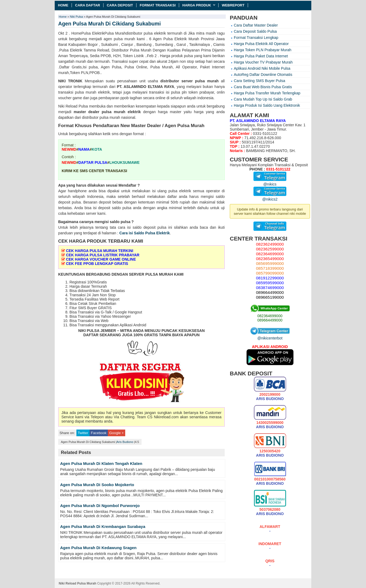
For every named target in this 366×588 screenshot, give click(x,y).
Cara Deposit (120, 5)
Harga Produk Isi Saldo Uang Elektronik (267, 105)
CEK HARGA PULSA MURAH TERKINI (100, 251)
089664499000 (270, 320)
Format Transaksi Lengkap (256, 38)
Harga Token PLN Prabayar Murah (263, 50)
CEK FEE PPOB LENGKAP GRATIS (97, 264)
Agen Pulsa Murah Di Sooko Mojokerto (97, 485)
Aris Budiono (125, 442)
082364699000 (270, 316)
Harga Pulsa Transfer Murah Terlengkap (267, 93)
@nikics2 (270, 197)
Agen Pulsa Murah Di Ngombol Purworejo (100, 506)
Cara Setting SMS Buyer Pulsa (259, 81)
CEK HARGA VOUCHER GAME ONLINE (101, 259)
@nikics (270, 182)
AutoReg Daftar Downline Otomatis (263, 75)
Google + (116, 433)
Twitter (83, 433)
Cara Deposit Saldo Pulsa (255, 31)
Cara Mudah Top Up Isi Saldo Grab (263, 99)
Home (63, 5)
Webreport (233, 5)
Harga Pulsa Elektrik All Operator (261, 44)
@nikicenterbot (270, 336)
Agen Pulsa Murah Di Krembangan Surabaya (103, 526)
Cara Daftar (88, 5)
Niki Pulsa (77, 17)
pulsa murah (207, 81)
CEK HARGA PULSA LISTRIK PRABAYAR (103, 255)
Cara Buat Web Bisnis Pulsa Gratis (263, 87)
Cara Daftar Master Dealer (256, 25)
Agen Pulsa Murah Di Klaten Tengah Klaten (101, 463)
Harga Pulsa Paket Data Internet (261, 56)
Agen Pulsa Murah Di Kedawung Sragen (98, 548)
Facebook (99, 433)
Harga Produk (197, 5)
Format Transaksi (158, 5)
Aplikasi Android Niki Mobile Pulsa (262, 68)
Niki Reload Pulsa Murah (77, 583)
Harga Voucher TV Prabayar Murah (263, 62)
